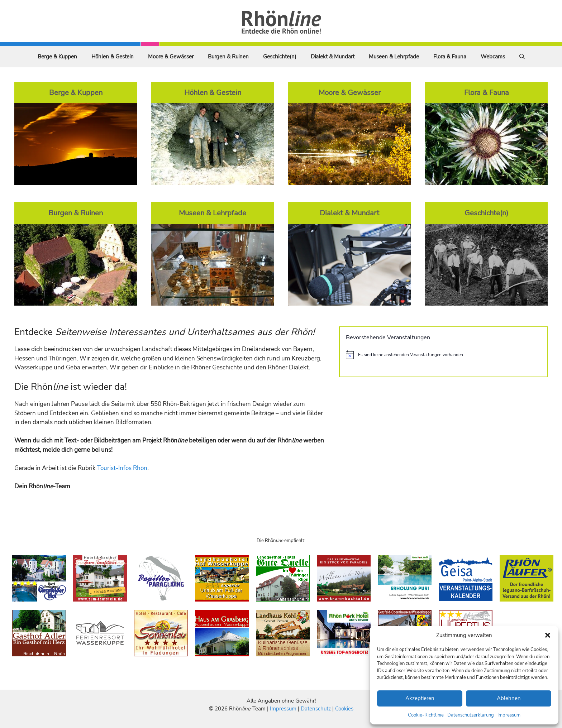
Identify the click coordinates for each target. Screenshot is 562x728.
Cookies (344, 709)
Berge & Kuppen (57, 57)
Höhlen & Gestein (113, 57)
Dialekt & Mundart (333, 57)
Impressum (509, 715)
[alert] (443, 355)
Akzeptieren (420, 698)
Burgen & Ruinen (228, 57)
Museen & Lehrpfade (394, 57)
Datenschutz (316, 709)
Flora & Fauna (450, 57)
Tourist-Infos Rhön (122, 468)
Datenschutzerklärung (471, 715)
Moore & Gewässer (171, 57)
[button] (548, 635)
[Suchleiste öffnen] (522, 57)
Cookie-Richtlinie (426, 715)
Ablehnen (509, 698)
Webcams (493, 57)
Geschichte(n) (280, 57)
